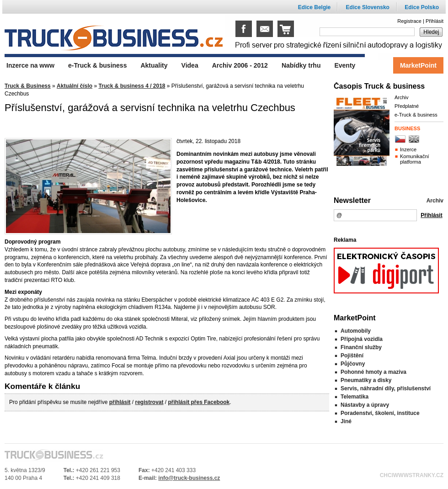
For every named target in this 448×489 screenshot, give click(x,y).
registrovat (149, 402)
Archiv (402, 97)
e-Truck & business (416, 115)
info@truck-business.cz (189, 478)
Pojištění (352, 356)
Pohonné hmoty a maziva (373, 372)
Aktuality (154, 65)
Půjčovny (353, 364)
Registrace (409, 21)
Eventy (345, 65)
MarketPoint (418, 65)
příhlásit (120, 402)
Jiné (346, 421)
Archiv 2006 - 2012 (240, 65)
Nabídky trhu (301, 65)
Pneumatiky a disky (366, 380)
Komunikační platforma (415, 159)
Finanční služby (361, 347)
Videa (190, 65)
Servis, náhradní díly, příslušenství (386, 388)
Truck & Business (28, 86)
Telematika (355, 397)
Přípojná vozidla (362, 339)
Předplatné (407, 106)
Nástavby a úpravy (365, 405)
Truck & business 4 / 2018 (132, 86)
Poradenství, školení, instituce (380, 413)
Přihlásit (435, 21)
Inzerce (408, 149)
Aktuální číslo (75, 86)
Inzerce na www (30, 65)
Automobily (356, 331)
